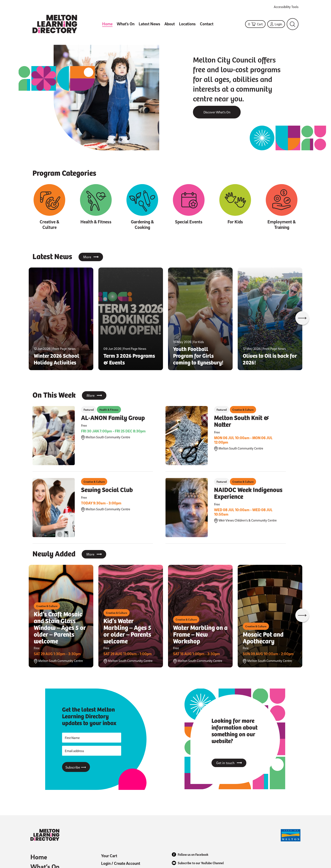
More (91, 257)
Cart (255, 24)
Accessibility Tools (286, 7)
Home (107, 24)
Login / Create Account (121, 863)
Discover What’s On (217, 112)
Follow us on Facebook (190, 854)
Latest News (149, 24)
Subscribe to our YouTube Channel (198, 863)
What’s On (126, 24)
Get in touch (229, 763)
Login (276, 24)
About (170, 24)
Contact (207, 24)
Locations (187, 24)
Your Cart (109, 856)
